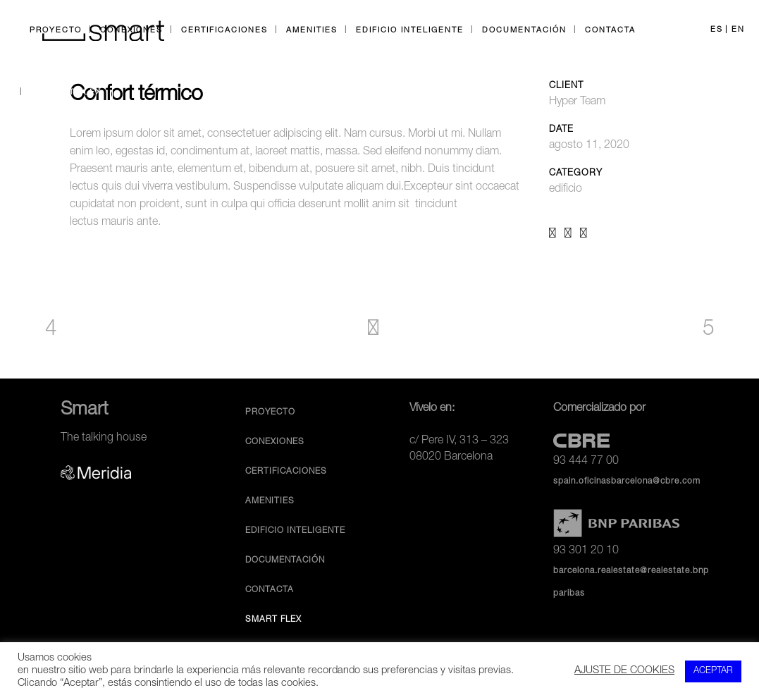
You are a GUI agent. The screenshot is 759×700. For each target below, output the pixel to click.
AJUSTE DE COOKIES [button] (624, 671)
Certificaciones (286, 472)
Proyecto (270, 412)
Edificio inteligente (295, 531)
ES (717, 30)
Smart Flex (273, 620)
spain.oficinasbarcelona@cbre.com (627, 481)
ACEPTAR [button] (713, 671)
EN (738, 30)
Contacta (270, 590)
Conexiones (275, 442)
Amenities (270, 501)
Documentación (285, 560)
